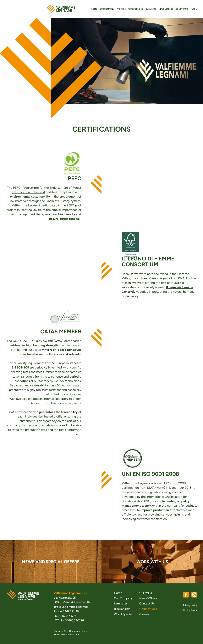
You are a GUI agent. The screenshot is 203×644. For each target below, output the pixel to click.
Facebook (186, 595)
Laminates (121, 603)
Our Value (151, 9)
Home (94, 9)
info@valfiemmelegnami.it (71, 607)
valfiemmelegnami (61, 9)
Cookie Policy (190, 610)
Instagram (194, 595)
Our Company (107, 9)
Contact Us (182, 9)
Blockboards (122, 609)
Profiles (121, 9)
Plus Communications (76, 631)
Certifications (148, 609)
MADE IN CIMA (71, 635)
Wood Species (136, 9)
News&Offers (166, 9)
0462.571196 (71, 611)
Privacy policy (190, 605)
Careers (144, 614)
